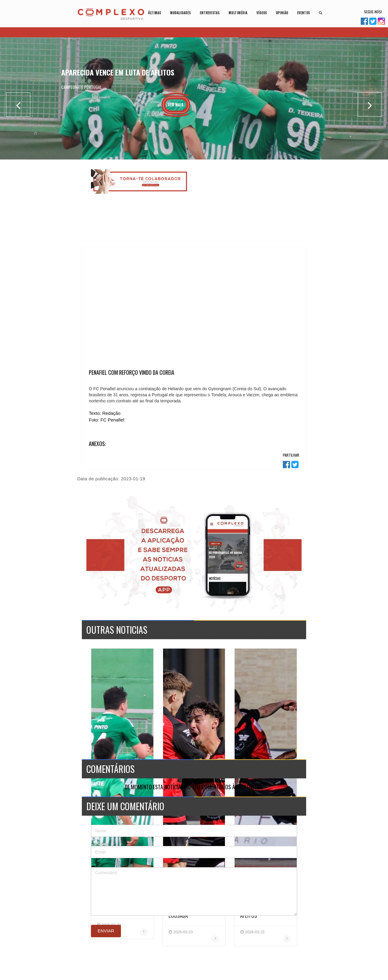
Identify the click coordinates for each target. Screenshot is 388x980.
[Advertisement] (248, 207)
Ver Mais (176, 105)
